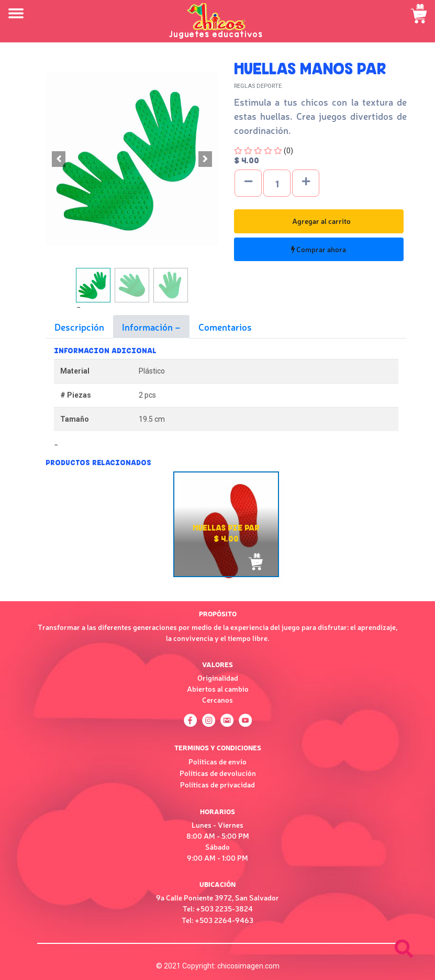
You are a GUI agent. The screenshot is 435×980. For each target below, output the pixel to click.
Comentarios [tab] (225, 326)
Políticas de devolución (218, 773)
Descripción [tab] (79, 326)
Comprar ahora (319, 249)
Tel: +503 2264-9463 (217, 920)
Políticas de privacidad (217, 784)
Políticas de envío (217, 761)
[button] (59, 159)
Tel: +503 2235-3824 (218, 908)
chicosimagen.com (248, 966)
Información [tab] (148, 326)
